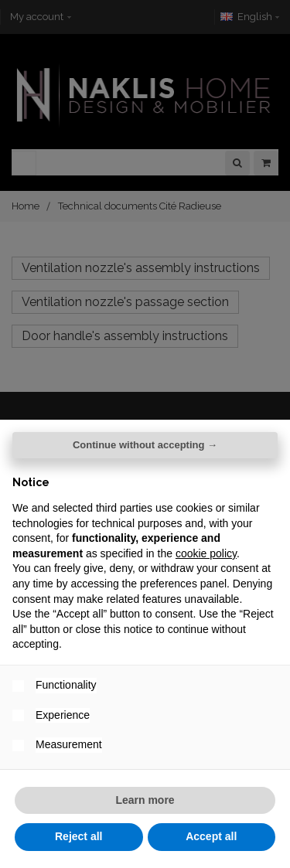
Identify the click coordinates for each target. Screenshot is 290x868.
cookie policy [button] (206, 553)
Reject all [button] (78, 836)
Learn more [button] (145, 800)
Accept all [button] (211, 836)
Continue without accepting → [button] (145, 445)
